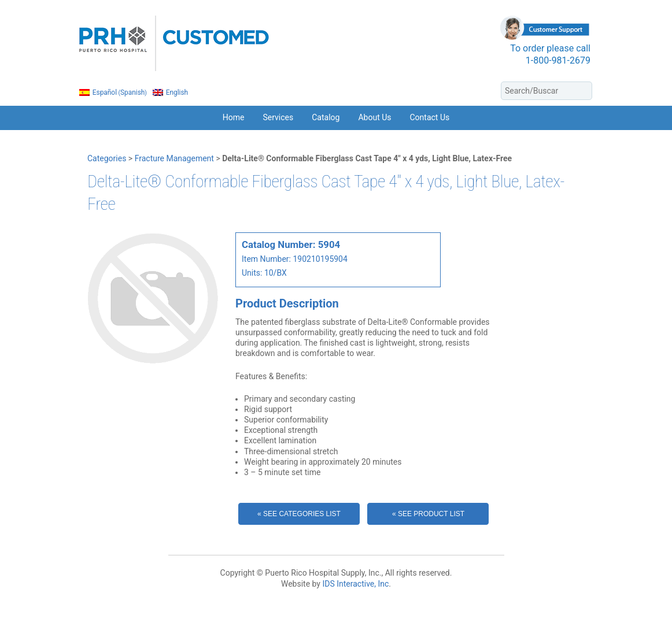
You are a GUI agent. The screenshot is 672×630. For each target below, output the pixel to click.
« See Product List (428, 514)
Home (234, 117)
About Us (374, 117)
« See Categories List (299, 514)
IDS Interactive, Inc (355, 584)
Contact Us (430, 117)
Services (278, 117)
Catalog (326, 117)
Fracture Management (174, 158)
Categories (107, 158)
